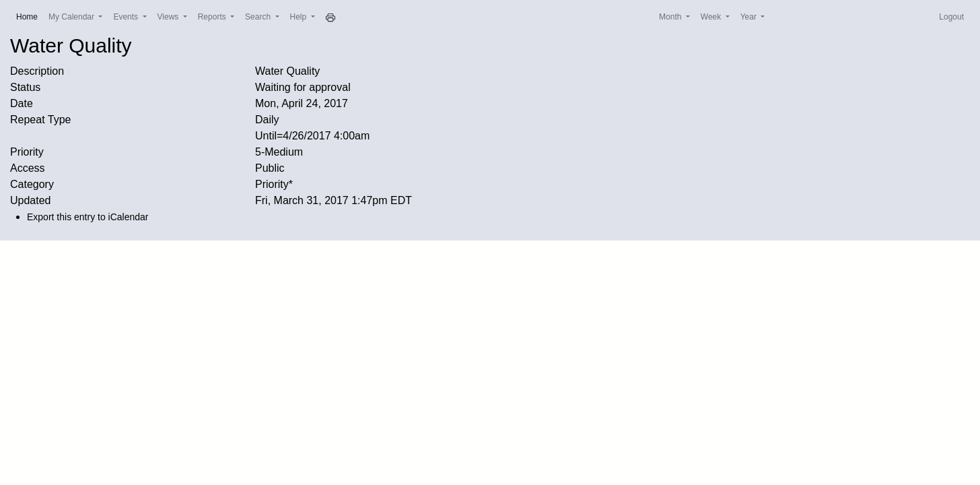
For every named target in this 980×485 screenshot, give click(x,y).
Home (30, 16)
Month (671, 17)
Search (259, 17)
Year (750, 17)
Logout (951, 17)
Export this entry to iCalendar (88, 217)
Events (127, 17)
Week (712, 17)
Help (300, 17)
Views (169, 17)
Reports (213, 17)
